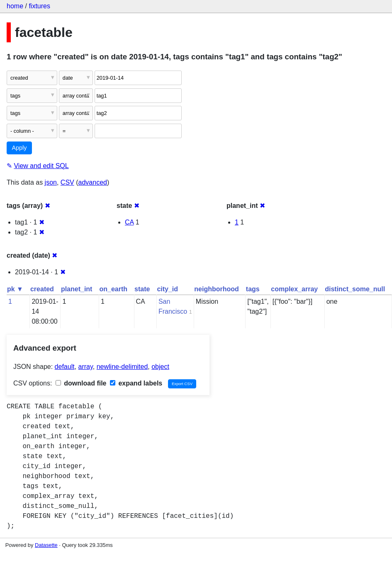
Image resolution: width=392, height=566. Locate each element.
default (65, 367)
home (15, 6)
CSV (67, 182)
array (86, 367)
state (142, 289)
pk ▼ (15, 289)
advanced (93, 182)
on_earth (113, 289)
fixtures (39, 6)
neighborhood (217, 289)
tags (253, 289)
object (160, 367)
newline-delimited (122, 367)
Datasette (46, 545)
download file (81, 383)
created (42, 289)
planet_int (77, 289)
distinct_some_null (355, 289)
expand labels (136, 383)
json (51, 182)
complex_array (294, 289)
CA (129, 222)
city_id (167, 289)
